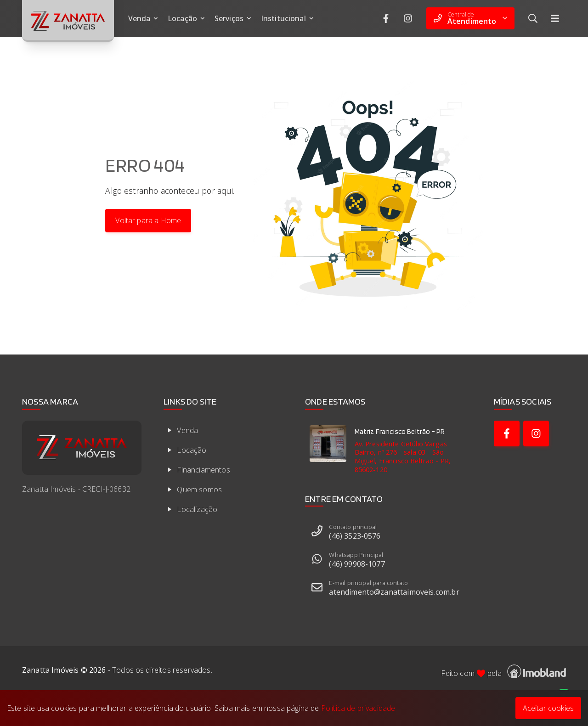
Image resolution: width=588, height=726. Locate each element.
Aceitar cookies (548, 708)
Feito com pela (503, 672)
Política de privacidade (358, 708)
